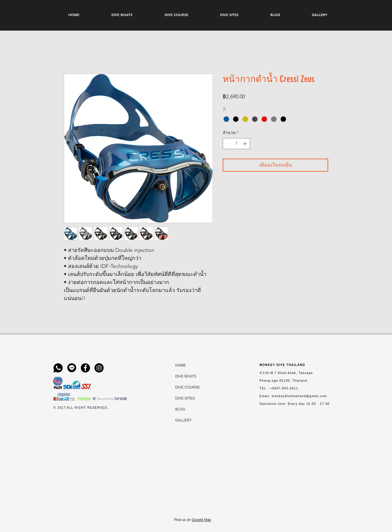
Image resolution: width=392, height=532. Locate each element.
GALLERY (181, 420)
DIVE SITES (181, 398)
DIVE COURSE (181, 387)
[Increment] (245, 144)
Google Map (201, 520)
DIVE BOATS (181, 376)
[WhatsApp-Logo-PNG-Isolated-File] (58, 368)
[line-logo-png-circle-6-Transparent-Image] (72, 368)
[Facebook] (85, 368)
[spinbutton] (236, 144)
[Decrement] (227, 144)
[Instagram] (99, 368)
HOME (181, 365)
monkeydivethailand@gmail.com (299, 396)
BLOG (180, 409)
